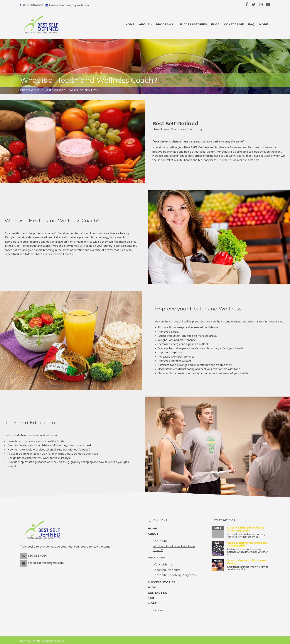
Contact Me (234, 24)
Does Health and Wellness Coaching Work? (246, 527)
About (144, 24)
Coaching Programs (166, 568)
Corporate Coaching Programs (174, 573)
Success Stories (193, 24)
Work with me (162, 563)
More (263, 24)
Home (130, 24)
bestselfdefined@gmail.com (69, 5)
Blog (215, 24)
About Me (160, 539)
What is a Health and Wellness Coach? (174, 547)
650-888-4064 (33, 5)
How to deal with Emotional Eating (247, 560)
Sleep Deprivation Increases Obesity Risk (247, 542)
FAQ (251, 24)
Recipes (158, 609)
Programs (165, 24)
